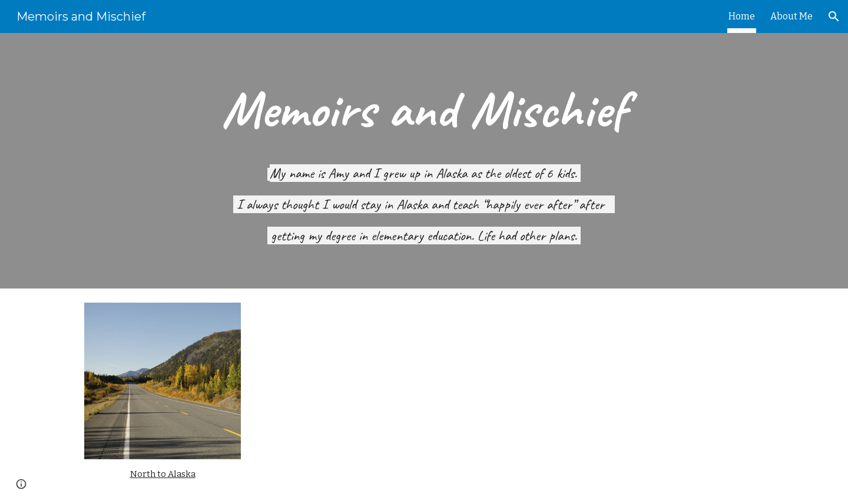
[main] (424, 110)
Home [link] (742, 16)
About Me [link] (791, 16)
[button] (834, 16)
